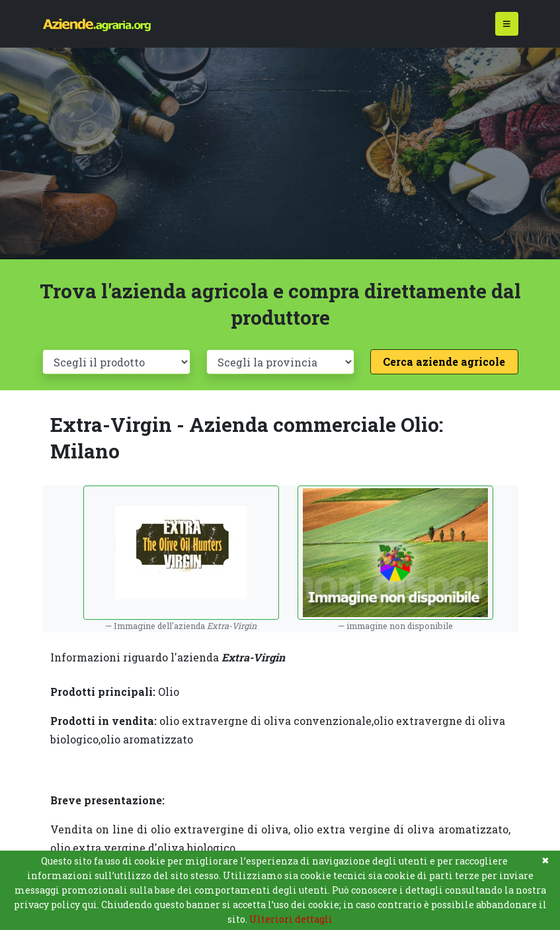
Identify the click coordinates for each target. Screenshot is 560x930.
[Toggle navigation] (507, 24)
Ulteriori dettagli (291, 919)
